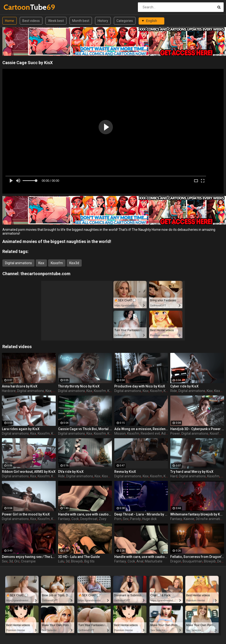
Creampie (28, 561)
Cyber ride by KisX (184, 386)
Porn (118, 519)
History (103, 21)
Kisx (41, 263)
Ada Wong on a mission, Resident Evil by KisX (141, 429)
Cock (75, 519)
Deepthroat (89, 519)
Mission (120, 433)
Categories (125, 21)
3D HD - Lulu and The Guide (79, 557)
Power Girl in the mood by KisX (26, 514)
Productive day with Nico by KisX (140, 386)
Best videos (31, 21)
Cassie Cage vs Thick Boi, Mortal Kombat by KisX (85, 429)
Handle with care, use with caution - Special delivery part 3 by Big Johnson (85, 514)
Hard (174, 476)
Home (10, 21)
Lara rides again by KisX (21, 429)
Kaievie (189, 519)
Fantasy (64, 519)
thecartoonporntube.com (45, 274)
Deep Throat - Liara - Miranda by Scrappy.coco (141, 514)
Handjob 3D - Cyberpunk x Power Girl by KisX (197, 429)
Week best (56, 21)
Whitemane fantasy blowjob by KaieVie (197, 514)
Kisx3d (74, 263)
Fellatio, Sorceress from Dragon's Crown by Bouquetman (197, 557)
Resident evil (150, 433)
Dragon (176, 561)
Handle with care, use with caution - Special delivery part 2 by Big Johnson (141, 557)
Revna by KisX (125, 472)
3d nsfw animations (211, 519)
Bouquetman (193, 561)
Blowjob (77, 561)
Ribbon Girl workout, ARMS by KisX (29, 472)
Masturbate (154, 561)
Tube (16, 7)
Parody (135, 519)
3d (11, 561)
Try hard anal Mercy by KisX (192, 472)
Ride (174, 391)
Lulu (61, 561)
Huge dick (149, 519)
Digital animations (18, 263)
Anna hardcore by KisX (20, 386)
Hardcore (9, 391)
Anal (140, 561)
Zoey (103, 519)
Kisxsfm (57, 263)
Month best (81, 21)
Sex (126, 519)
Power (175, 433)
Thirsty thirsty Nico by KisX (79, 386)
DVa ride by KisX (71, 472)
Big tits (89, 561)
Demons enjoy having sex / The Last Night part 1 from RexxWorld (29, 557)
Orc (17, 561)
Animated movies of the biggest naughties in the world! (57, 241)
